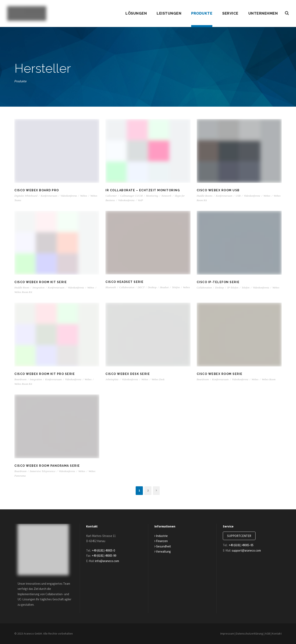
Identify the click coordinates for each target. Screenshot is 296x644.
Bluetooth (111, 287)
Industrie (161, 536)
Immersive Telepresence (43, 471)
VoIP (140, 200)
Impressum (224, 633)
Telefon (176, 287)
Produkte (200, 13)
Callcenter (111, 196)
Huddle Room (22, 288)
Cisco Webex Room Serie (220, 374)
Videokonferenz (69, 196)
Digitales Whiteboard (26, 196)
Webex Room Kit (23, 292)
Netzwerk (166, 196)
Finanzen (162, 541)
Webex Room (269, 379)
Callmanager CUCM (131, 196)
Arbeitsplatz (112, 379)
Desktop (152, 287)
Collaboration (127, 287)
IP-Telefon (233, 288)
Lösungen (134, 13)
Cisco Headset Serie (125, 282)
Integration (39, 288)
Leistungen (167, 13)
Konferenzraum (49, 196)
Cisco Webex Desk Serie (128, 374)
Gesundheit (163, 546)
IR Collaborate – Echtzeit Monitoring (142, 190)
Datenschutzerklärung (247, 633)
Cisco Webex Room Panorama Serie (48, 466)
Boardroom (20, 379)
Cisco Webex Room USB (218, 190)
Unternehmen (263, 13)
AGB (267, 633)
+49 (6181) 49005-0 (106, 550)
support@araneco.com (249, 550)
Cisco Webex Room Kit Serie (41, 282)
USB (238, 196)
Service (229, 13)
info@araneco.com (109, 561)
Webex (84, 196)
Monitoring (152, 196)
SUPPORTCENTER (241, 536)
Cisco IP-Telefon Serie (218, 282)
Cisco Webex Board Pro (37, 190)
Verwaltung (163, 551)
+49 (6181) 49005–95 (244, 545)
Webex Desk (158, 379)
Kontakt (277, 633)
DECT (141, 287)
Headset (164, 287)
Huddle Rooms (205, 196)
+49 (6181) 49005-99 (107, 556)
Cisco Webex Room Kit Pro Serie (45, 374)
